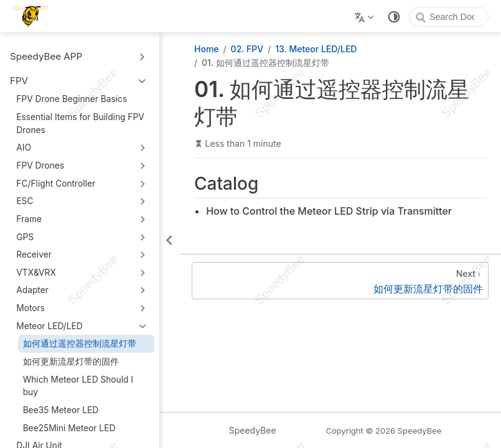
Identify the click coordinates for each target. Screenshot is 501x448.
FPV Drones (40, 166)
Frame (29, 219)
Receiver (34, 254)
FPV (19, 81)
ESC (25, 201)
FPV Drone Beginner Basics (72, 99)
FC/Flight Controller (56, 184)
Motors (30, 308)
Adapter (32, 290)
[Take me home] (35, 16)
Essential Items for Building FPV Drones (80, 124)
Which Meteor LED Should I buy (78, 386)
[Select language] (366, 16)
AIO (24, 147)
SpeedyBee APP (46, 56)
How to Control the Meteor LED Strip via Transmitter (329, 211)
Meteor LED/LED (49, 326)
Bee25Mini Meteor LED (69, 428)
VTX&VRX (36, 273)
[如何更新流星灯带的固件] (340, 281)
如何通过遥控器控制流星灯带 (80, 343)
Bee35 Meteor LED (61, 410)
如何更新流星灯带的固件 (71, 362)
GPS (25, 237)
